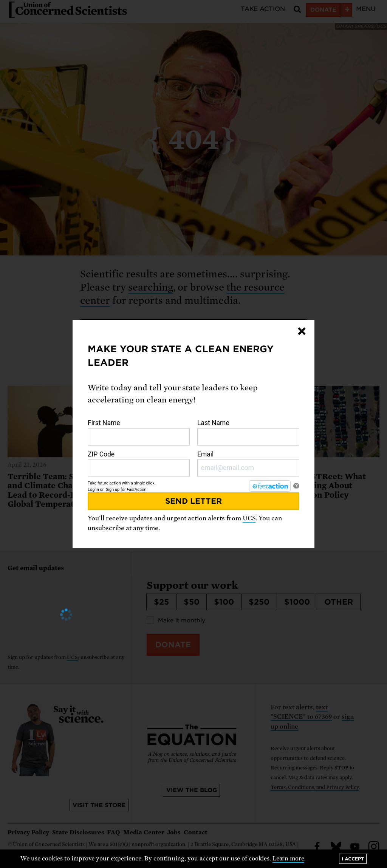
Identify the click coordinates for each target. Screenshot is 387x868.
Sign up (113, 490)
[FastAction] (270, 486)
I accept (353, 859)
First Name (139, 432)
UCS (249, 518)
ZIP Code (139, 464)
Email (248, 464)
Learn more (289, 859)
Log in (93, 490)
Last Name (248, 432)
